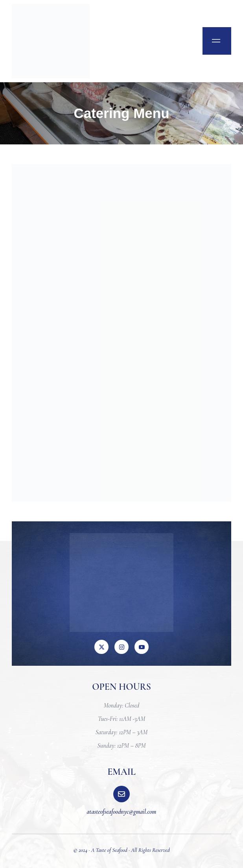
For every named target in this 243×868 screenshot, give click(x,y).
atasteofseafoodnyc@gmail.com (122, 812)
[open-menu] (217, 41)
